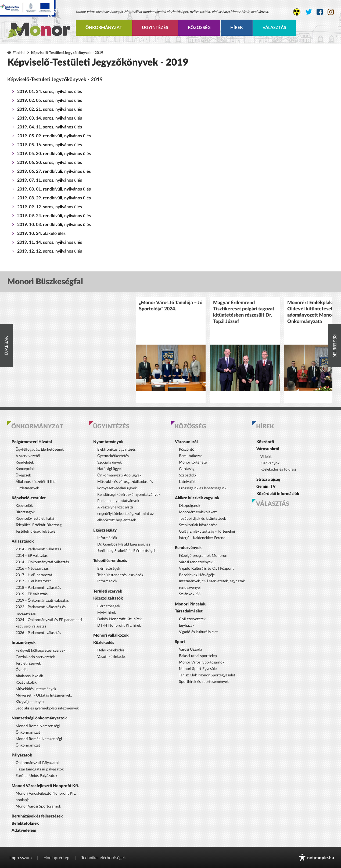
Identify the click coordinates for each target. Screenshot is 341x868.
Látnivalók (187, 482)
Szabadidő (187, 475)
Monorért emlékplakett (198, 512)
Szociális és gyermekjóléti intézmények (47, 708)
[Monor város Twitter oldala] (309, 12)
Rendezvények (188, 548)
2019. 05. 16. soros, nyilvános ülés (50, 145)
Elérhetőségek (109, 569)
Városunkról (186, 442)
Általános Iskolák (29, 676)
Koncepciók (25, 469)
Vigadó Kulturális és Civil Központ (206, 569)
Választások (23, 541)
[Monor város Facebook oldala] (320, 12)
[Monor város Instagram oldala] (331, 12)
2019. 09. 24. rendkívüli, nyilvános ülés (54, 216)
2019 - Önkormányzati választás (42, 601)
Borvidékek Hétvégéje (197, 575)
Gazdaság (187, 469)
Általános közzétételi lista (36, 482)
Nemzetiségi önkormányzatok (39, 718)
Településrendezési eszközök (120, 575)
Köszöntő (187, 450)
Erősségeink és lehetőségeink (203, 488)
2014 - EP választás (32, 556)
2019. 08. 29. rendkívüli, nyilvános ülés (54, 198)
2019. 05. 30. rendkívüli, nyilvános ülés (54, 154)
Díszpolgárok (190, 506)
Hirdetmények (27, 488)
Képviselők (24, 506)
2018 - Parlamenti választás (38, 588)
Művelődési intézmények (36, 689)
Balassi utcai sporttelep (198, 656)
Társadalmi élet (189, 611)
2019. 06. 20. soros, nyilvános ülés (50, 163)
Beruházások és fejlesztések (37, 816)
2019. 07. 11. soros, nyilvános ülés (50, 180)
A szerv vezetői (28, 456)
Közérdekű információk (278, 494)
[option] (171, 350)
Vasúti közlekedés (112, 657)
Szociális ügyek (110, 462)
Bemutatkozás (191, 456)
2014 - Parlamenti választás (38, 549)
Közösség (199, 28)
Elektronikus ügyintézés (116, 450)
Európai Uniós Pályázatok (36, 776)
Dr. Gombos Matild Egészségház (124, 544)
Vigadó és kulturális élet (198, 632)
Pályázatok (22, 755)
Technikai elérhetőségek (103, 858)
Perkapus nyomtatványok (118, 501)
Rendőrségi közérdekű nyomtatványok (129, 495)
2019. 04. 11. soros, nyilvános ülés (50, 127)
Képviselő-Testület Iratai (35, 519)
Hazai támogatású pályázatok (40, 769)
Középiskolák (26, 683)
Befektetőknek (25, 824)
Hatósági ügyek (110, 469)
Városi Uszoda (191, 650)
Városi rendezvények (196, 562)
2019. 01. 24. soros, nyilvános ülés (50, 92)
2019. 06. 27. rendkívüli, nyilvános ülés (54, 171)
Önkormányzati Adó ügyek (119, 475)
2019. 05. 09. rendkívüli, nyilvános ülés (54, 136)
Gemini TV (266, 487)
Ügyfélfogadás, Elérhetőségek (40, 450)
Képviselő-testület (29, 498)
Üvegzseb (23, 475)
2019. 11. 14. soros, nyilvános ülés (50, 242)
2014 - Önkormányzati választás (42, 562)
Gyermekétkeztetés (113, 456)
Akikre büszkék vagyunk (197, 498)
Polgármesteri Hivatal (32, 442)
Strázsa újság (268, 480)
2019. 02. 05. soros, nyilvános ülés (50, 101)
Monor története (193, 462)
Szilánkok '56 (190, 594)
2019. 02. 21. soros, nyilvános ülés (50, 109)
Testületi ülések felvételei (36, 532)
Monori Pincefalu (191, 604)
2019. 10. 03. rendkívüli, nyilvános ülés (54, 225)
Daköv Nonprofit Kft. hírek (119, 619)
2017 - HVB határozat (34, 575)
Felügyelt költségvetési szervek (40, 651)
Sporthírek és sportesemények (204, 682)
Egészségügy (105, 530)
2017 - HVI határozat (33, 581)
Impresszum (21, 858)
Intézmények (24, 643)
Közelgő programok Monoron (203, 556)
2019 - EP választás (32, 594)
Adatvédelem (24, 831)
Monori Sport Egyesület (198, 669)
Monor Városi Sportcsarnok (38, 806)
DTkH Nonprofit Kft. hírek (119, 626)
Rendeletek (25, 462)
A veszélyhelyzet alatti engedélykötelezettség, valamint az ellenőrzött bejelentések (125, 514)
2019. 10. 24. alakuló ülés (41, 234)
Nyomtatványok (108, 442)
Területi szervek (28, 663)
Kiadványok (270, 463)
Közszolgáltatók (108, 598)
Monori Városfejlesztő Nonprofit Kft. (45, 786)
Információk (107, 538)
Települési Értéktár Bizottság (39, 525)
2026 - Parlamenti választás (38, 633)
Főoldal (19, 53)
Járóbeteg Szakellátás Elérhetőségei (126, 551)
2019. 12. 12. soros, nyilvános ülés (50, 251)
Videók (266, 457)
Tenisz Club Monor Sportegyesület (207, 675)
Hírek (237, 28)
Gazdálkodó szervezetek (35, 657)
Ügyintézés (155, 28)
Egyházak (187, 626)
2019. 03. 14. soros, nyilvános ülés (50, 118)
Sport (180, 642)
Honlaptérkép (56, 858)
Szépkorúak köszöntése (198, 525)
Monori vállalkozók (111, 635)
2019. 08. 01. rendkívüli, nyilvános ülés (54, 189)
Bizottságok (25, 512)
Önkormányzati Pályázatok (38, 763)
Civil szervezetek (192, 619)
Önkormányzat (104, 28)
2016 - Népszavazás (32, 569)
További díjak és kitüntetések (202, 519)
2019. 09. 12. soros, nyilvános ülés (50, 207)
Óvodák (22, 670)
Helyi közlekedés (111, 650)
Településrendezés (110, 561)
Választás (274, 28)
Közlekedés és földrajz (278, 469)
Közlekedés (104, 643)
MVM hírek (107, 613)
